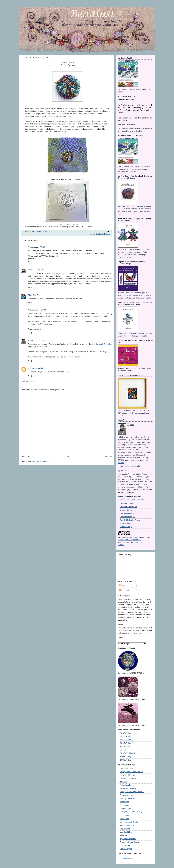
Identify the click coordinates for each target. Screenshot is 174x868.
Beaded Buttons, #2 (127, 517)
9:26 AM (42, 247)
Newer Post (26, 456)
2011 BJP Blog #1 (127, 740)
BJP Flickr (124, 750)
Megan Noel (125, 819)
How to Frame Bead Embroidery (132, 500)
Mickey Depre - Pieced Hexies (131, 772)
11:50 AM (40, 340)
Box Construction (126, 523)
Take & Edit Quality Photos (130, 520)
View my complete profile (130, 466)
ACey (30, 295)
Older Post (108, 456)
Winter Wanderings (127, 785)
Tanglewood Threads (128, 778)
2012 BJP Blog (126, 736)
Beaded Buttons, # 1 (128, 513)
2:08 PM (39, 368)
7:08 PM (36, 295)
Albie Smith (124, 835)
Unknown (32, 368)
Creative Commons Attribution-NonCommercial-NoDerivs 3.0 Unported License (133, 542)
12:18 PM (40, 270)
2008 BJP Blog (126, 760)
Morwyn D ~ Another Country (131, 812)
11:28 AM (42, 310)
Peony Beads (125, 805)
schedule (39, 352)
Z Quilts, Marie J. (126, 795)
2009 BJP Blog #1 (127, 757)
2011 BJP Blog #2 (127, 743)
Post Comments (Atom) (41, 461)
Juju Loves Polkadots (128, 839)
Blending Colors (126, 510)
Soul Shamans (125, 815)
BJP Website (125, 747)
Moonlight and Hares (128, 799)
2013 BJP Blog (126, 733)
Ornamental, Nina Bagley (129, 842)
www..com (128, 858)
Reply (30, 262)
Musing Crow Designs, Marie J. (132, 792)
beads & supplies (105, 344)
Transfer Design (126, 527)
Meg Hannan (125, 829)
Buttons (107, 234)
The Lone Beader (126, 809)
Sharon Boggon (126, 849)
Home (67, 456)
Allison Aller (124, 802)
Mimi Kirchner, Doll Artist (129, 822)
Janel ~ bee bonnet (127, 825)
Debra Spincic (125, 846)
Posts (122, 586)
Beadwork (100, 234)
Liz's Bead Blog (126, 832)
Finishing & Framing (128, 503)
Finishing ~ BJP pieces (129, 507)
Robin (30, 270)
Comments (124, 590)
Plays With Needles (127, 775)
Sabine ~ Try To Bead (128, 788)
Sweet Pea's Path (127, 768)
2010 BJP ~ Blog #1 (128, 753)
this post (121, 463)
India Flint (124, 782)
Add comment (28, 381)
